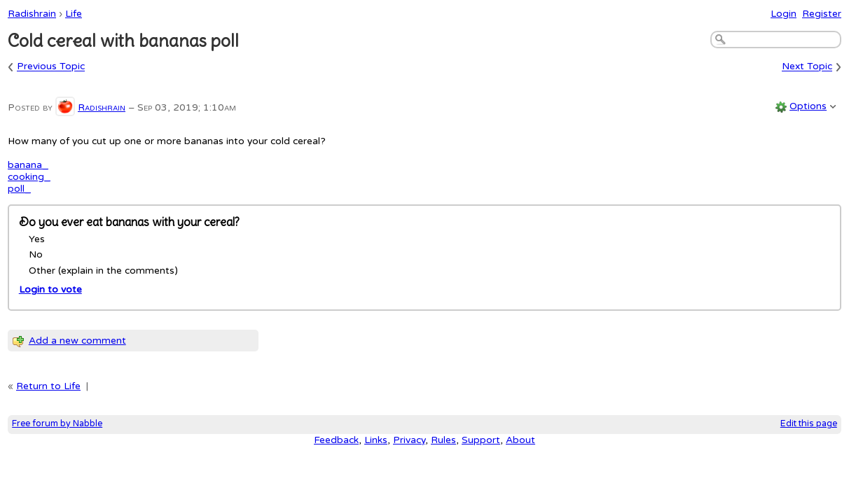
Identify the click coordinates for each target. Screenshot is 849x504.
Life (74, 14)
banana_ (28, 165)
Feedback (336, 440)
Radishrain (32, 14)
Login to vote (50, 289)
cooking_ (29, 177)
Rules (443, 440)
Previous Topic (51, 67)
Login (784, 14)
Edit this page (809, 424)
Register (822, 14)
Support (481, 440)
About (520, 440)
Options (808, 106)
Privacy (409, 440)
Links (376, 440)
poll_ (19, 189)
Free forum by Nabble (57, 424)
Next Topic (807, 67)
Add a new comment (77, 341)
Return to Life (48, 386)
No (36, 254)
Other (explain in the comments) (103, 271)
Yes (37, 239)
